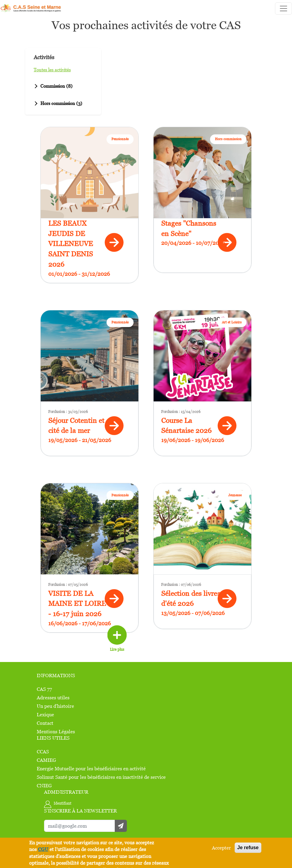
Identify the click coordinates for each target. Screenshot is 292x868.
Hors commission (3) (58, 103)
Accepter (221, 848)
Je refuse (248, 848)
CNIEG (44, 785)
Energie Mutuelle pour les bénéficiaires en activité (91, 768)
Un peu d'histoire (55, 706)
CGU (43, 849)
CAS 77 (44, 689)
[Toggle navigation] (284, 8)
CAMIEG (46, 760)
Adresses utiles (53, 697)
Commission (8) (53, 86)
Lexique (45, 714)
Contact (45, 723)
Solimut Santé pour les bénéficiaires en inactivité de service (101, 777)
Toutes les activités (52, 69)
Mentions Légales (56, 731)
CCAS (43, 751)
